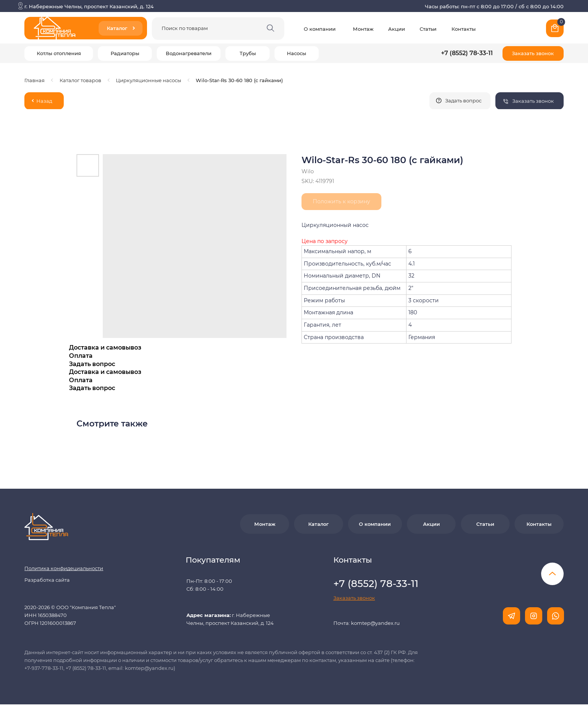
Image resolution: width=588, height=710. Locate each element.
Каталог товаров (80, 80)
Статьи (428, 29)
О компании (320, 29)
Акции (397, 29)
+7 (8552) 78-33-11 (467, 53)
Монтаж (363, 29)
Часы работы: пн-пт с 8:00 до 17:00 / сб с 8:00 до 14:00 (494, 6)
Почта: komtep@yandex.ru (367, 617)
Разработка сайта (47, 574)
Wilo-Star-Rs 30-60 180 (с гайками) (239, 80)
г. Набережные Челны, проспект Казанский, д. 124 (89, 6)
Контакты (463, 29)
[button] (533, 53)
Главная (34, 80)
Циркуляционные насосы (148, 80)
